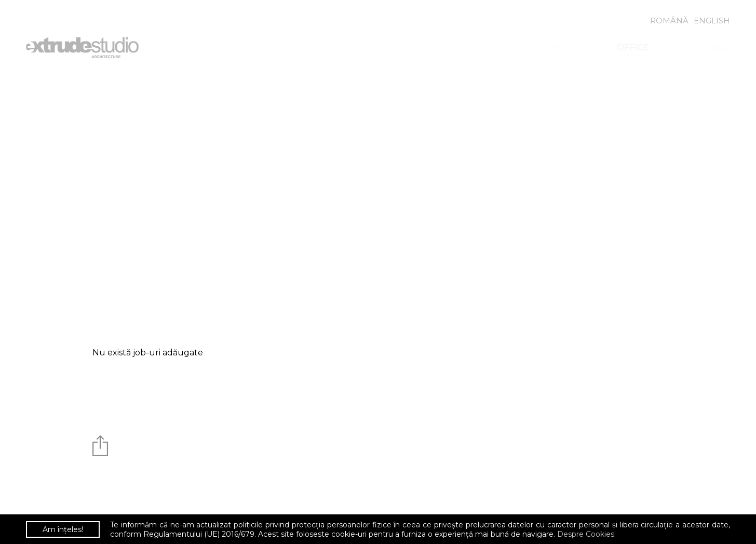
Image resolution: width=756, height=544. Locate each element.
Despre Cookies (586, 534)
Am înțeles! (63, 529)
